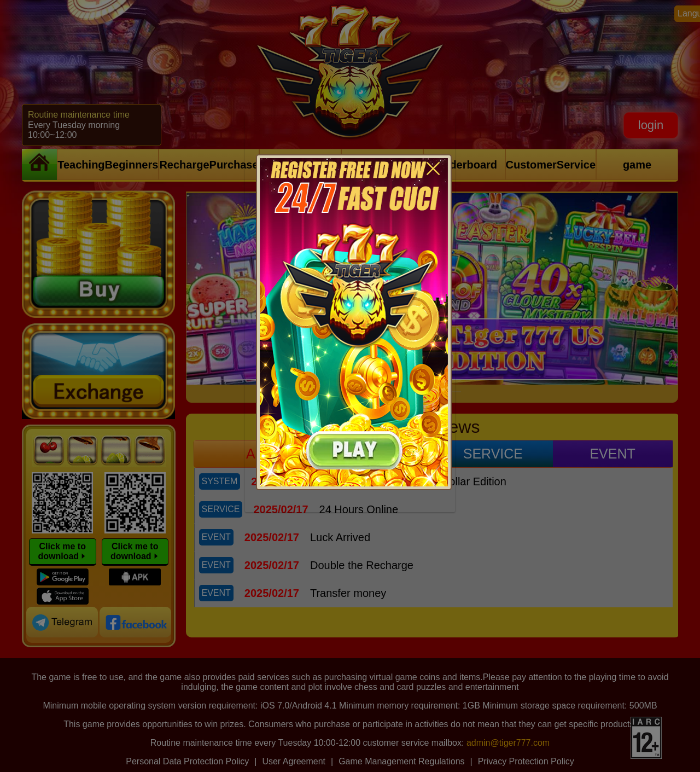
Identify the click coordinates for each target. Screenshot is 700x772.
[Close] (433, 164)
